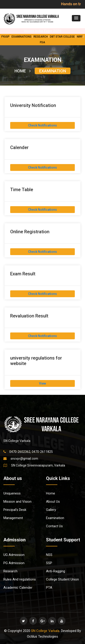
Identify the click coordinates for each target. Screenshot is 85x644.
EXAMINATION (53, 71)
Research (10, 571)
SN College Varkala (45, 631)
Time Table (22, 190)
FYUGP (5, 37)
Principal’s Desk (15, 510)
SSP (49, 563)
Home (51, 493)
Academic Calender (18, 588)
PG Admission (14, 563)
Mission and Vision (17, 502)
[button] (76, 18)
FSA (42, 42)
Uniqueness (12, 493)
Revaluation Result (29, 316)
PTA (49, 588)
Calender (19, 147)
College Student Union (62, 579)
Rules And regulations (20, 579)
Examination (55, 518)
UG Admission (14, 555)
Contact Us (54, 526)
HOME (23, 71)
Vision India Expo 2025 (42, 31)
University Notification (33, 105)
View (42, 383)
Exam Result (23, 274)
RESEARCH (41, 37)
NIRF (80, 37)
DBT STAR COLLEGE (62, 37)
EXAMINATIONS (22, 37)
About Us (53, 502)
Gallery (51, 510)
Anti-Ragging (56, 571)
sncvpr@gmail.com (24, 459)
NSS (49, 555)
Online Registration (30, 232)
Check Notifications (42, 125)
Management (13, 518)
